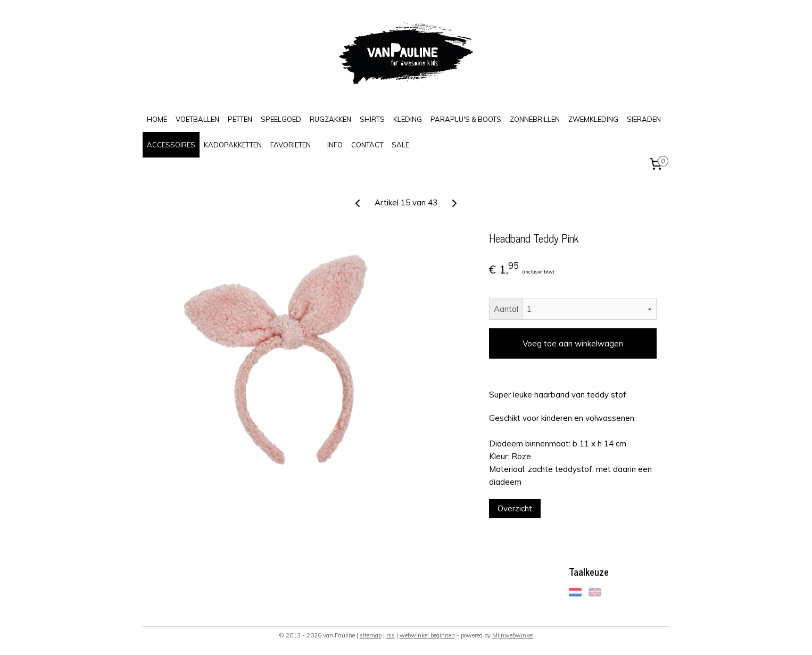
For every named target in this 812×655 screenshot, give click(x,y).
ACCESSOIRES (171, 145)
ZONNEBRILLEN (535, 119)
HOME (157, 119)
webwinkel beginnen (427, 635)
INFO (335, 145)
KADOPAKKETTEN (233, 145)
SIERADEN (644, 119)
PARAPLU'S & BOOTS (466, 119)
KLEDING (408, 119)
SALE (400, 145)
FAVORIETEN (291, 145)
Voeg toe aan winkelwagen (573, 343)
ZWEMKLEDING (593, 119)
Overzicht (515, 508)
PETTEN (240, 119)
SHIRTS (372, 119)
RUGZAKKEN (330, 119)
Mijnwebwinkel (513, 635)
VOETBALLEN (197, 119)
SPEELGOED (281, 119)
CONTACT (367, 145)
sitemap (371, 635)
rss (391, 635)
